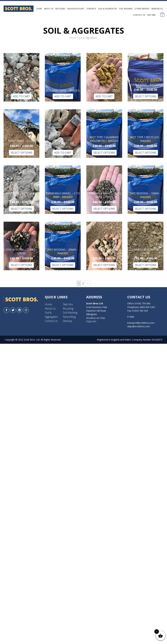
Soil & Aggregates (108, 9)
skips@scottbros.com (139, 326)
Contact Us (139, 15)
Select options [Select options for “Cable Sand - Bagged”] (146, 96)
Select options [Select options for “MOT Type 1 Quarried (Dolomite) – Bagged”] (104, 153)
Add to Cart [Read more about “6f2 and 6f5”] (21, 96)
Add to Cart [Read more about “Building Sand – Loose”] (104, 96)
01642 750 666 (143, 303)
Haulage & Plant (76, 9)
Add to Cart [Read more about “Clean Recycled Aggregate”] (63, 153)
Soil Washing (126, 9)
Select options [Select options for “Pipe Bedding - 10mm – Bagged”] (146, 209)
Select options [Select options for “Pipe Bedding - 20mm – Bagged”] (63, 265)
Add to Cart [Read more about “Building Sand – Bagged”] (63, 96)
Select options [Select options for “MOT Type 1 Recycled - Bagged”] (146, 153)
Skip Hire (151, 15)
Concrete (91, 9)
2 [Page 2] (83, 283)
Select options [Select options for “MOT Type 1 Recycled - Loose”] (21, 209)
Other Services (142, 9)
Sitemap (67, 321)
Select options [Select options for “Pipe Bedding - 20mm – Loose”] (104, 265)
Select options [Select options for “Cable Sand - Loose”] (21, 153)
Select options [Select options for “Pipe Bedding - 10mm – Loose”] (21, 265)
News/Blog (157, 9)
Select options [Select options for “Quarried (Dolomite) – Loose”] (146, 265)
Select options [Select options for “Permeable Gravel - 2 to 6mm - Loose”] (104, 209)
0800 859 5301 (148, 307)
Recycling (60, 9)
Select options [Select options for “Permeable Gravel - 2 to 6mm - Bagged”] (63, 209)
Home (39, 9)
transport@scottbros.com (141, 323)
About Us (49, 9)
